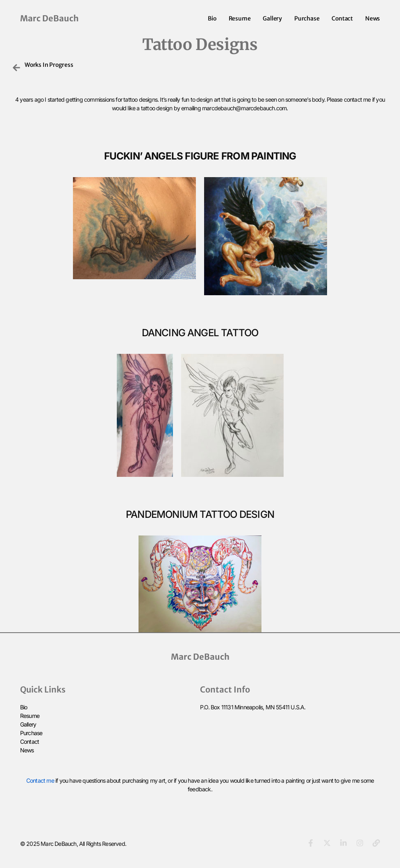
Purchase (307, 18)
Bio (212, 18)
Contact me (40, 780)
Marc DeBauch (49, 18)
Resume (240, 18)
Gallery (272, 18)
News (373, 18)
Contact (342, 18)
